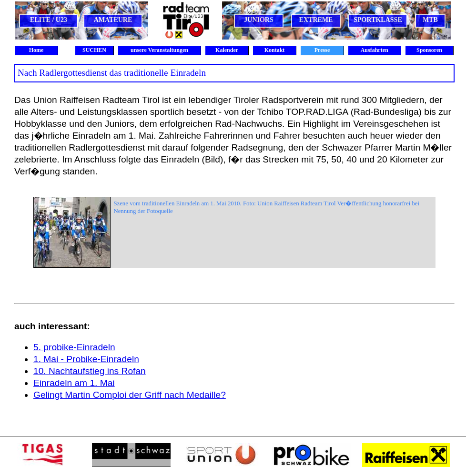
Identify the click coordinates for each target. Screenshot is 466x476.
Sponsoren (429, 50)
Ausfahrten (374, 50)
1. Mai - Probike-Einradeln (86, 359)
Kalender (227, 50)
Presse (322, 50)
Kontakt (275, 50)
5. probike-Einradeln (74, 347)
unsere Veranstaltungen (159, 50)
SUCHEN (94, 50)
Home (36, 50)
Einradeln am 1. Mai (74, 383)
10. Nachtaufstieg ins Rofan (90, 371)
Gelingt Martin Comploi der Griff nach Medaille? (130, 395)
